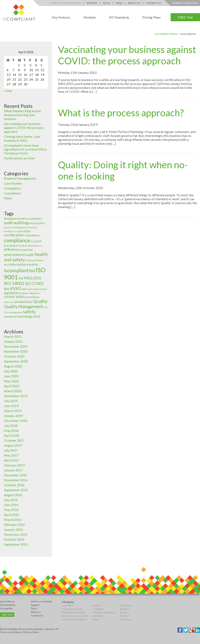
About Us (134, 3)
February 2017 (14, 465)
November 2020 (16, 351)
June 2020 (11, 376)
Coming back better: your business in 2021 (22, 138)
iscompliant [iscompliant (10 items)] (16, 270)
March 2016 (13, 520)
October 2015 (14, 539)
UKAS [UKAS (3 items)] (37, 317)
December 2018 (16, 421)
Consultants (12, 193)
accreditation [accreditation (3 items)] (34, 219)
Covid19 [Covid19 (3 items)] (36, 241)
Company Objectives (104, 612)
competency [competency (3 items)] (32, 235)
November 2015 (16, 534)
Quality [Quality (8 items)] (40, 301)
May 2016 (11, 510)
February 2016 (14, 525)
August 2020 (13, 366)
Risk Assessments (72, 609)
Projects (124, 616)
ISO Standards (119, 17)
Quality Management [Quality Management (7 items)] (23, 306)
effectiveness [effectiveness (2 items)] (35, 246)
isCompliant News (166, 34)
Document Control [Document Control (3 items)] (15, 246)
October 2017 (14, 440)
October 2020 (14, 356)
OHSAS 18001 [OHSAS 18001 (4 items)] (14, 297)
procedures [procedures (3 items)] (32, 297)
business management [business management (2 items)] (16, 227)
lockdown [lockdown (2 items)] (24, 293)
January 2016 (13, 529)
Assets (124, 612)
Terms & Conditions (11, 632)
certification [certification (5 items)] (14, 235)
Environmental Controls (75, 616)
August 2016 (13, 495)
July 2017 (11, 450)
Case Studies (13, 183)
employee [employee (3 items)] (27, 250)
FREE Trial (185, 17)
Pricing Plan (6, 608)
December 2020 (16, 346)
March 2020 (13, 391)
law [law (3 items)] (24, 289)
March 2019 (13, 411)
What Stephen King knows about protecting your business (22, 115)
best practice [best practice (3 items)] (37, 223)
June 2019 (11, 406)
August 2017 (13, 445)
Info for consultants (42, 601)
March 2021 (13, 336)
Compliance (12, 188)
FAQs (119, 3)
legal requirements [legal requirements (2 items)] (37, 289)
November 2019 (16, 396)
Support (92, 3)
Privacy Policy (31, 632)
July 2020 (11, 371)
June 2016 (11, 505)
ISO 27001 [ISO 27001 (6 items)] (34, 283)
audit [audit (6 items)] (8, 223)
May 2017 (11, 455)
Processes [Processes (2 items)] (9, 302)
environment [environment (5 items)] (14, 255)
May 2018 (11, 430)
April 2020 (11, 386)
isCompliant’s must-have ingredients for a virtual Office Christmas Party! (25, 149)
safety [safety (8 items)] (29, 312)
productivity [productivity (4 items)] (24, 302)
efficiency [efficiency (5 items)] (12, 249)
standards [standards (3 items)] (10, 317)
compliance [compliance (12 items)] (17, 240)
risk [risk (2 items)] (45, 307)
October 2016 (14, 485)
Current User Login (185, 3)
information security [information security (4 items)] (24, 264)
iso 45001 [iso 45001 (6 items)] (13, 288)
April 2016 (11, 515)
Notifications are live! (19, 158)
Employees (126, 619)
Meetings (98, 616)
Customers (126, 605)
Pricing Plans (151, 17)
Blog (107, 3)
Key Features (61, 17)
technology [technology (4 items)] (25, 316)
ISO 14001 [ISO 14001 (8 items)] (14, 283)
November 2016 (16, 480)
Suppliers (125, 609)
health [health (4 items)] (30, 255)
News (8, 198)
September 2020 (16, 361)
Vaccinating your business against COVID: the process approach (24, 128)
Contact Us (153, 3)
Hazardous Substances (74, 619)
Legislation (68, 605)
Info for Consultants (66, 3)
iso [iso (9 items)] (32, 270)
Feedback (98, 609)
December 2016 (16, 475)
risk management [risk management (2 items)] (13, 312)
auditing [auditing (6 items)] (21, 223)
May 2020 (11, 381)
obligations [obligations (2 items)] (35, 293)
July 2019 (11, 401)
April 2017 (11, 460)
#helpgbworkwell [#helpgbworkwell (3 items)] (14, 219)
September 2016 (16, 490)
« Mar (8, 91)
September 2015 (16, 544)
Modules (90, 17)
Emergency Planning (73, 612)
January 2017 (13, 470)
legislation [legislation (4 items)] (11, 293)
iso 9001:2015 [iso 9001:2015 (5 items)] (30, 278)
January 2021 (13, 341)
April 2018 (11, 435)
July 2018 (11, 426)
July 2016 (11, 500)
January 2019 (13, 416)
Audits (96, 619)
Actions (97, 605)
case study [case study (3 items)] (24, 231)
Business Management (20, 178)
